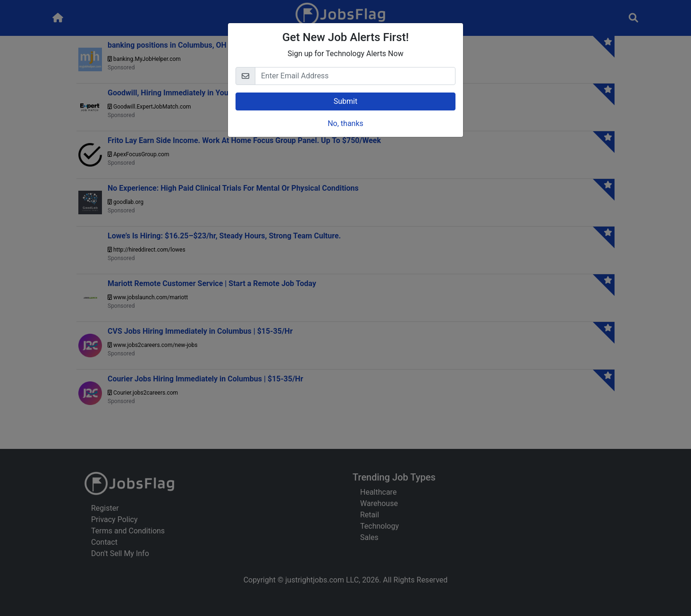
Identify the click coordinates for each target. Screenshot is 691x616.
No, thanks (345, 123)
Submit (345, 101)
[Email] (355, 76)
